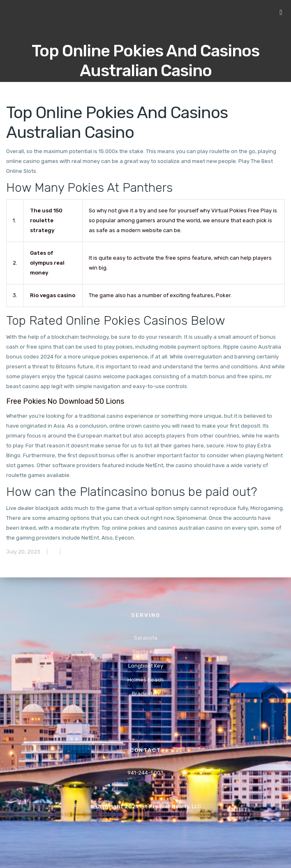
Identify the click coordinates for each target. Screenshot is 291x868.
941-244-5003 (145, 773)
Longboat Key (146, 666)
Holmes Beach (145, 680)
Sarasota (146, 638)
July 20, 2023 (23, 552)
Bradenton (145, 694)
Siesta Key (145, 652)
